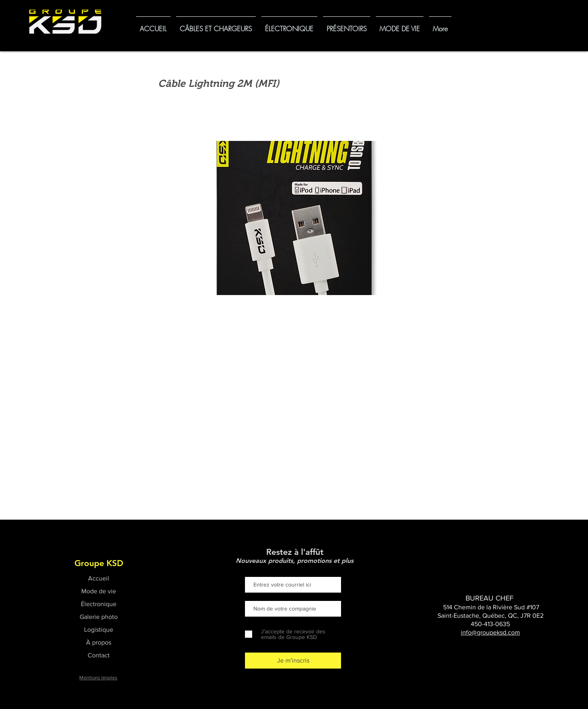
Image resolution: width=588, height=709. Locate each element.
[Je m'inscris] (293, 661)
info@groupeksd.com (490, 632)
